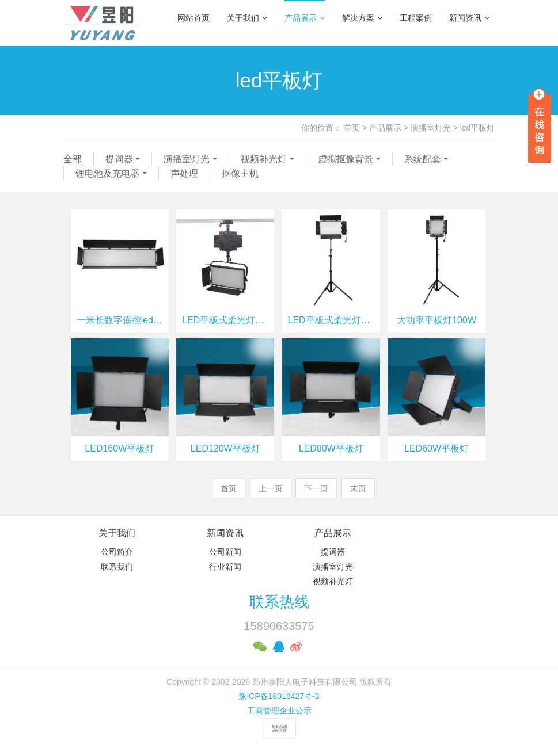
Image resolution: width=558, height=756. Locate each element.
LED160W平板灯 (119, 448)
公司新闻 (225, 552)
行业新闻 (225, 567)
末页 (358, 488)
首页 (352, 128)
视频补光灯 (264, 159)
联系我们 (117, 567)
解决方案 (362, 18)
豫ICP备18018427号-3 (279, 696)
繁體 (279, 728)
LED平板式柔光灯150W (331, 320)
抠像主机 (240, 173)
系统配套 (423, 159)
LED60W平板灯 (436, 448)
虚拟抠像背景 (346, 159)
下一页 (316, 488)
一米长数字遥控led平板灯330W (120, 320)
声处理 (184, 173)
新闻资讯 (469, 18)
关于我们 (247, 18)
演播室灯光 (431, 128)
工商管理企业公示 (279, 711)
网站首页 (193, 18)
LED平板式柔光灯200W (225, 320)
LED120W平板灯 (225, 448)
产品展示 (305, 18)
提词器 (119, 159)
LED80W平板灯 (331, 448)
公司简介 (117, 552)
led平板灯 (478, 128)
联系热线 (279, 602)
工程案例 (416, 18)
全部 (73, 159)
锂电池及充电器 (108, 173)
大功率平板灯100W (436, 320)
